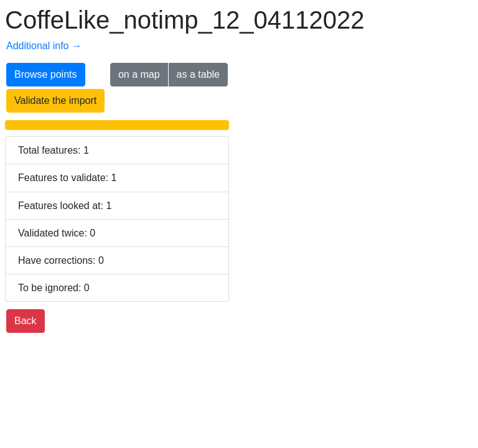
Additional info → (44, 46)
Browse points (46, 74)
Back (26, 321)
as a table (198, 74)
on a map (139, 74)
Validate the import (55, 100)
